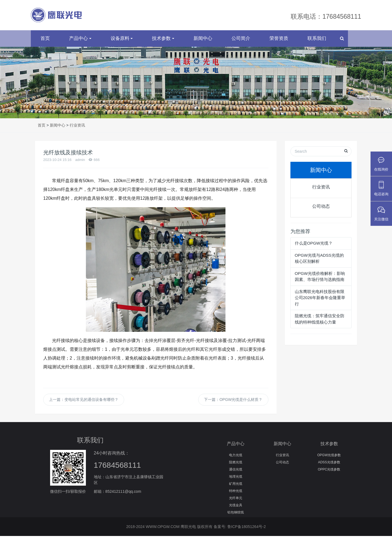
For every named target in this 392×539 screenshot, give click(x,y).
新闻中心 (203, 41)
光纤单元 (236, 501)
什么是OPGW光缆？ (314, 246)
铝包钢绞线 (236, 515)
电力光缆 (236, 458)
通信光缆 (236, 472)
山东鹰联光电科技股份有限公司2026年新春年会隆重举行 (320, 301)
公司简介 (241, 41)
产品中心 (236, 447)
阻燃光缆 (236, 465)
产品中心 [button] (80, 41)
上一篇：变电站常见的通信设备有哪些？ (84, 403)
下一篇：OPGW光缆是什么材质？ (233, 403)
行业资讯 (77, 128)
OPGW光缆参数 (329, 458)
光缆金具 (236, 508)
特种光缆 (236, 494)
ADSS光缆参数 (329, 465)
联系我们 (317, 41)
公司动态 (321, 209)
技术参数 (329, 447)
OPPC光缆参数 (329, 472)
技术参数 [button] (163, 41)
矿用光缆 (236, 487)
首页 (45, 41)
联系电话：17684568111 (326, 17)
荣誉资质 (279, 41)
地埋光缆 (236, 480)
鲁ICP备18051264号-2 (247, 530)
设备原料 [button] (122, 41)
